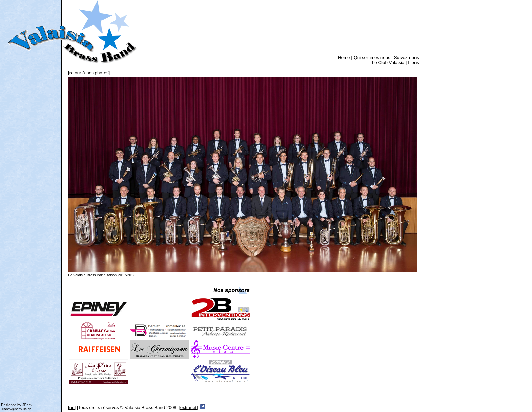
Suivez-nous (406, 57)
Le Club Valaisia (388, 63)
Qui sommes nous (372, 57)
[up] (72, 407)
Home (344, 57)
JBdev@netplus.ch (16, 409)
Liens (413, 63)
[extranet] (188, 407)
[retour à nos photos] (89, 73)
